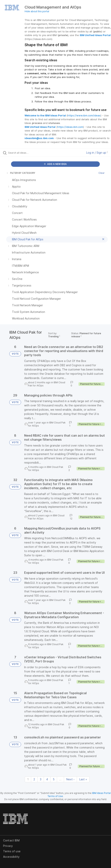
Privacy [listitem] (8, 846)
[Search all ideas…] (30, 153)
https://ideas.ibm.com (70, 127)
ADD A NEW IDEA (55, 164)
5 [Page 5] (54, 779)
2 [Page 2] (34, 779)
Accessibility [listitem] (11, 857)
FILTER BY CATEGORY (21, 173)
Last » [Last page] (83, 779)
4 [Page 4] (47, 779)
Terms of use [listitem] (12, 851)
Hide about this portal (37, 11)
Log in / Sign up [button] (97, 153)
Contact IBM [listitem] (11, 840)
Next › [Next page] (70, 779)
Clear (102, 173)
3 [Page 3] (41, 779)
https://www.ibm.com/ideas (84, 115)
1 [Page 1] (28, 779)
